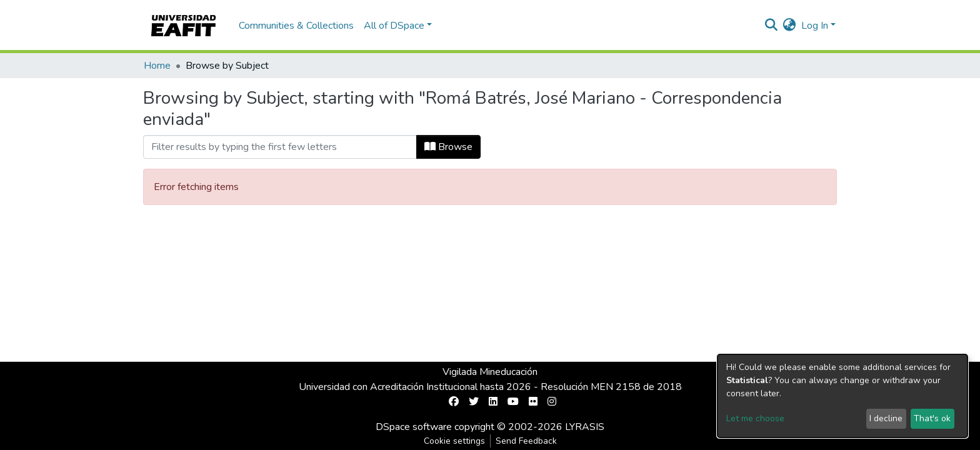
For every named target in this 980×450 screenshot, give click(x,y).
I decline (886, 418)
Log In (815, 26)
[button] (790, 26)
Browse (448, 147)
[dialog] (842, 396)
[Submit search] (772, 26)
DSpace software (414, 427)
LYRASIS (585, 427)
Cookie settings (454, 441)
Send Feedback (526, 441)
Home (157, 66)
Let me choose (755, 418)
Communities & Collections (296, 26)
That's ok (932, 418)
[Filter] (280, 147)
